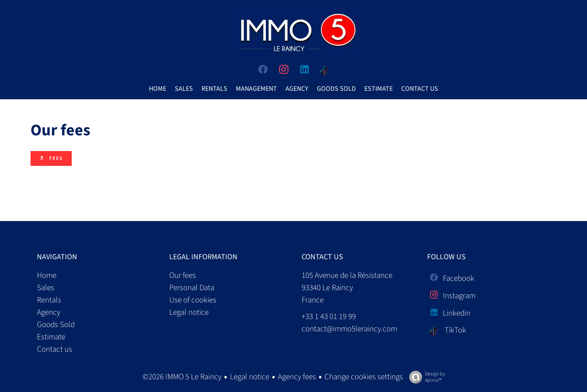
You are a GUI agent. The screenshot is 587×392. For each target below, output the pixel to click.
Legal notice (250, 377)
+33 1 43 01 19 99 (329, 317)
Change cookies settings (364, 377)
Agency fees (297, 377)
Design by (425, 377)
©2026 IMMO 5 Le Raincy (182, 377)
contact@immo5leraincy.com (349, 329)
